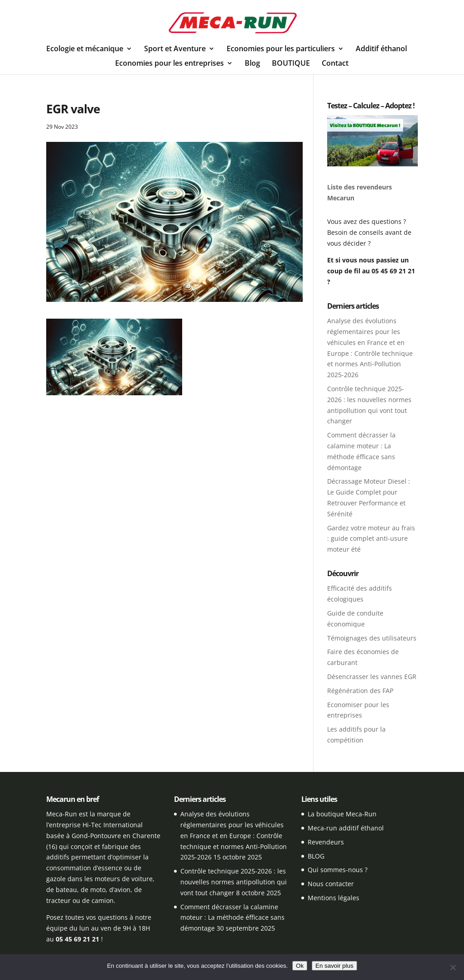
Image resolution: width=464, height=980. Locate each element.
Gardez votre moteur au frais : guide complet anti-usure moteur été (371, 539)
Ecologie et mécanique (85, 49)
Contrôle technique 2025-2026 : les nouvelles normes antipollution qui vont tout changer (234, 882)
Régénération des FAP (360, 691)
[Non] (453, 967)
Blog (252, 64)
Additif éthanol (381, 49)
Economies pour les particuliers (281, 49)
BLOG (316, 856)
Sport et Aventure (175, 49)
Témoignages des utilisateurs (372, 638)
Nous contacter (331, 884)
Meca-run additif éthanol (346, 828)
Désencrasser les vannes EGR (372, 677)
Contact (335, 64)
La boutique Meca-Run (342, 814)
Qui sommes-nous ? (338, 870)
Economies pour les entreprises (169, 64)
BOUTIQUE (291, 64)
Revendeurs (326, 842)
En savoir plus (334, 966)
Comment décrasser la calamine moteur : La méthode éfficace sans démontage (232, 918)
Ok (300, 966)
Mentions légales (333, 898)
